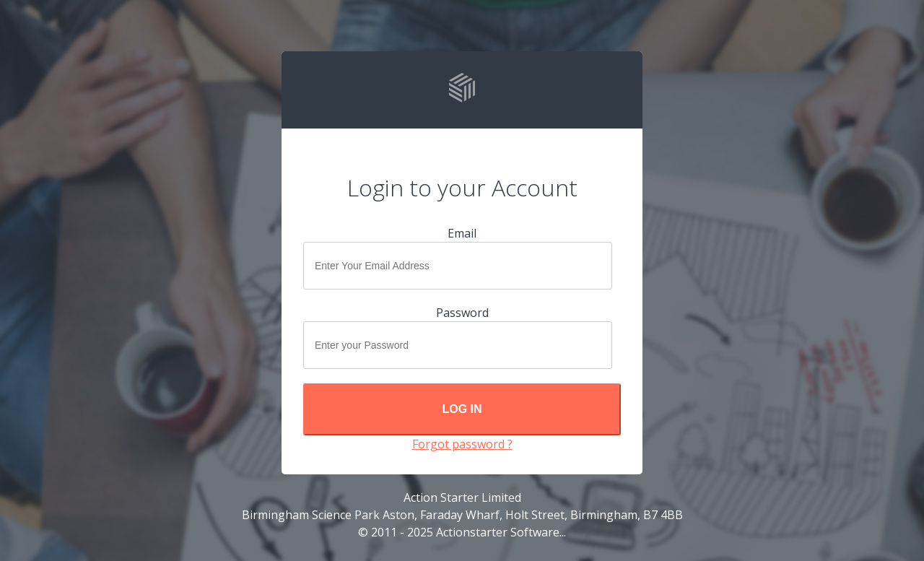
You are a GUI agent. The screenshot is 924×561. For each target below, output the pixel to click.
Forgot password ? (462, 444)
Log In (462, 409)
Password (462, 313)
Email (462, 233)
